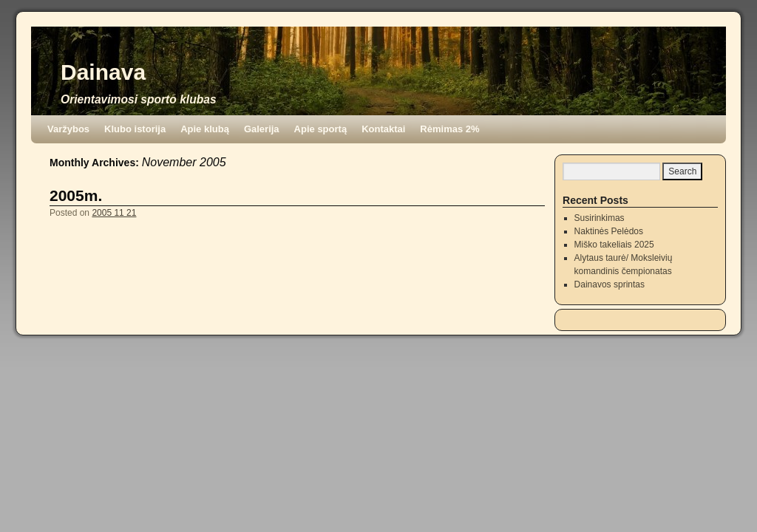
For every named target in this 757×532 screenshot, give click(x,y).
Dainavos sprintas (610, 284)
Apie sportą (321, 129)
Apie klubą (205, 129)
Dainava (103, 72)
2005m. (76, 195)
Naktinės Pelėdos (609, 231)
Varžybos (68, 129)
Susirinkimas (600, 218)
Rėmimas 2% (449, 129)
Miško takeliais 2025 (614, 245)
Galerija (262, 129)
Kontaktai (383, 129)
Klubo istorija (135, 129)
